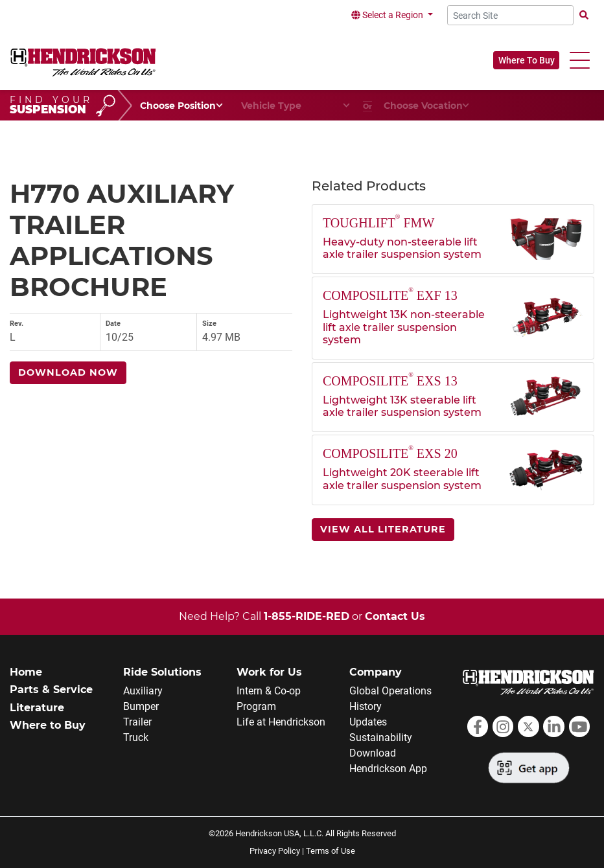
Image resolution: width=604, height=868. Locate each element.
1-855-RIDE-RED (307, 616)
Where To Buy (527, 60)
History (366, 706)
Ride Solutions (162, 672)
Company (376, 672)
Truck (136, 737)
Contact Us (395, 616)
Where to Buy (48, 725)
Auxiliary (143, 691)
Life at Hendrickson (281, 722)
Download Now (68, 372)
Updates (368, 722)
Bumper (141, 706)
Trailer (137, 722)
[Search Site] (510, 15)
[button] (580, 61)
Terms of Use (331, 851)
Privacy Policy (275, 851)
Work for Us (269, 672)
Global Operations (390, 691)
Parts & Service (51, 690)
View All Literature (383, 529)
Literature (37, 708)
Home (26, 672)
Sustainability (381, 737)
